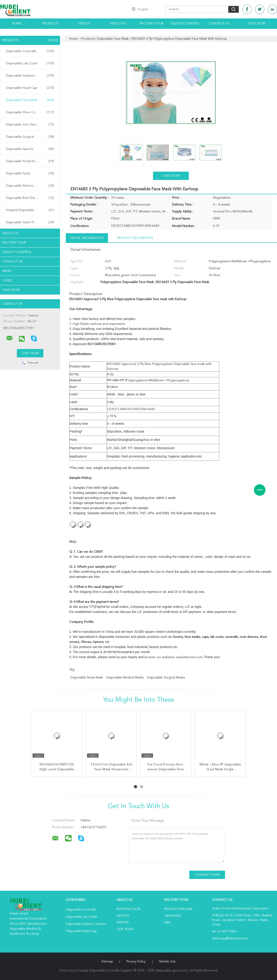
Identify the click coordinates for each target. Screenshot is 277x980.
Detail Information (87, 238)
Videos (84, 24)
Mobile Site (167, 962)
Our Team (125, 929)
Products (51, 24)
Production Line (178, 909)
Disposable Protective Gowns (30, 161)
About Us (118, 24)
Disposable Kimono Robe (30, 186)
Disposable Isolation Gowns (30, 76)
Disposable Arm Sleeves (30, 125)
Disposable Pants (30, 173)
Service (123, 923)
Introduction (128, 909)
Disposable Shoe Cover (30, 112)
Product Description (135, 238)
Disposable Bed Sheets (30, 198)
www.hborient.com (190, 657)
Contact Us (219, 24)
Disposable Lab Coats (30, 63)
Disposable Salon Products (30, 222)
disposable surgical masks (166, 678)
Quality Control (185, 24)
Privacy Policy (136, 962)
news (7, 271)
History (123, 916)
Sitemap (107, 962)
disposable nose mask (87, 678)
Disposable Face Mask (30, 100)
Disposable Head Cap (30, 88)
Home (17, 24)
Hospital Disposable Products (30, 210)
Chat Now (257, 24)
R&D (168, 923)
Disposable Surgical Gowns (30, 137)
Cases (7, 281)
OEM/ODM (173, 916)
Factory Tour (152, 24)
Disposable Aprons (30, 149)
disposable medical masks (125, 678)
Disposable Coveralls (30, 51)
